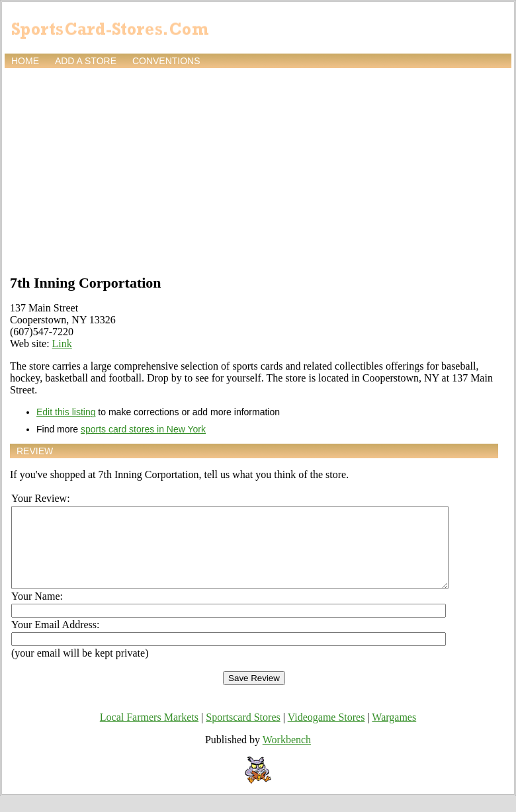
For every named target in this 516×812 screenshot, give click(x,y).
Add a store (86, 61)
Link (62, 344)
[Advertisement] (258, 170)
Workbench (287, 755)
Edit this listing (66, 412)
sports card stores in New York (143, 429)
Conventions (166, 61)
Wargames (394, 733)
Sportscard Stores (243, 733)
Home (25, 61)
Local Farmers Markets (149, 733)
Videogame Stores (326, 733)
